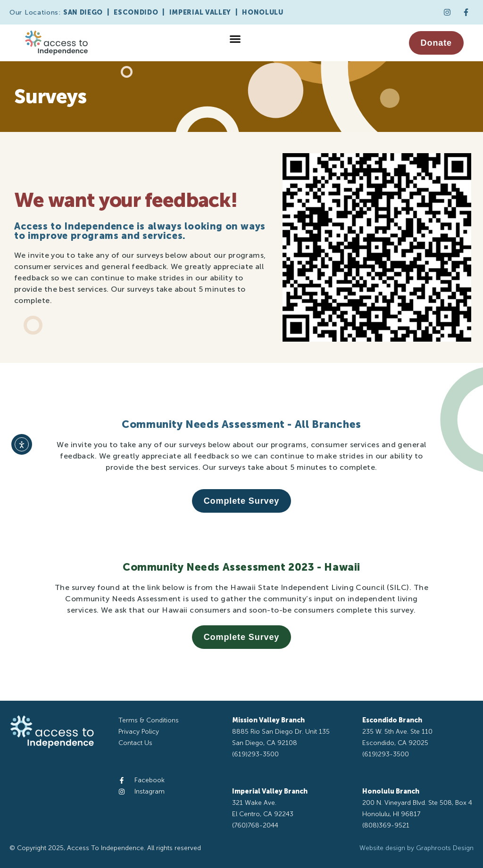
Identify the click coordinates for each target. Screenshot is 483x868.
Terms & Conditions (149, 720)
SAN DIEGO (83, 12)
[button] (235, 39)
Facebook (150, 780)
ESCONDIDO (136, 12)
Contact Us (135, 743)
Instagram (150, 791)
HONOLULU (263, 12)
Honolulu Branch (391, 791)
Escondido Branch (392, 720)
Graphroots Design (445, 848)
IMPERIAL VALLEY (200, 12)
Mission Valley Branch (268, 720)
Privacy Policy (139, 732)
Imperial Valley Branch (270, 791)
